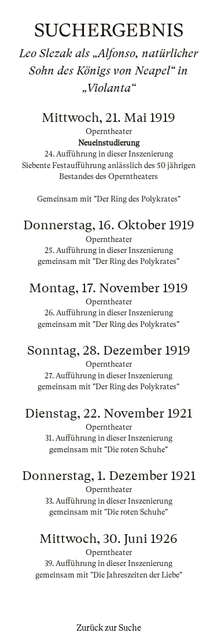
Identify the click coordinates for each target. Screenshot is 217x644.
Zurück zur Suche (109, 628)
